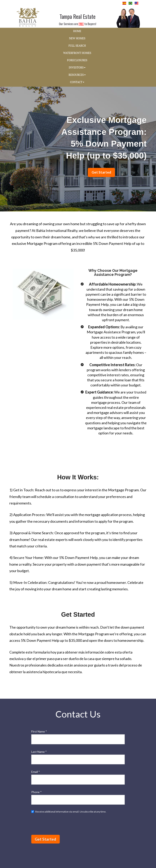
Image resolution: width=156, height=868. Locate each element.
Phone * (36, 792)
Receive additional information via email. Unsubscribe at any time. (69, 812)
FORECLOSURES (77, 60)
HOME (77, 31)
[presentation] (62, 824)
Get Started (45, 839)
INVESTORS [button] (77, 67)
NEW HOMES (77, 38)
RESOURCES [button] (77, 75)
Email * (36, 772)
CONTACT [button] (77, 82)
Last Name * (39, 752)
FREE (81, 24)
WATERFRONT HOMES (77, 53)
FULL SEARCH (77, 46)
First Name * (39, 731)
